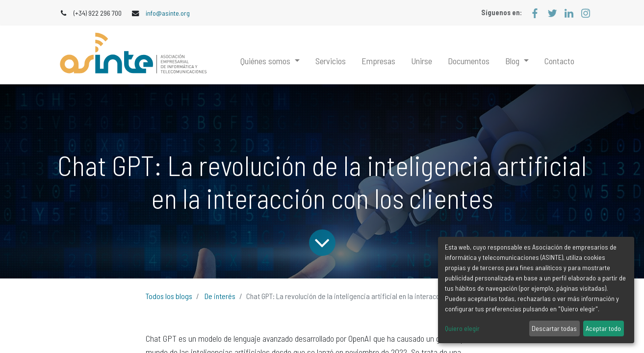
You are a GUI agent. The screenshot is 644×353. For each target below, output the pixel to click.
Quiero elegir (462, 328)
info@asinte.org (168, 13)
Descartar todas (554, 328)
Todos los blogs (169, 296)
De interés (220, 296)
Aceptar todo (603, 328)
